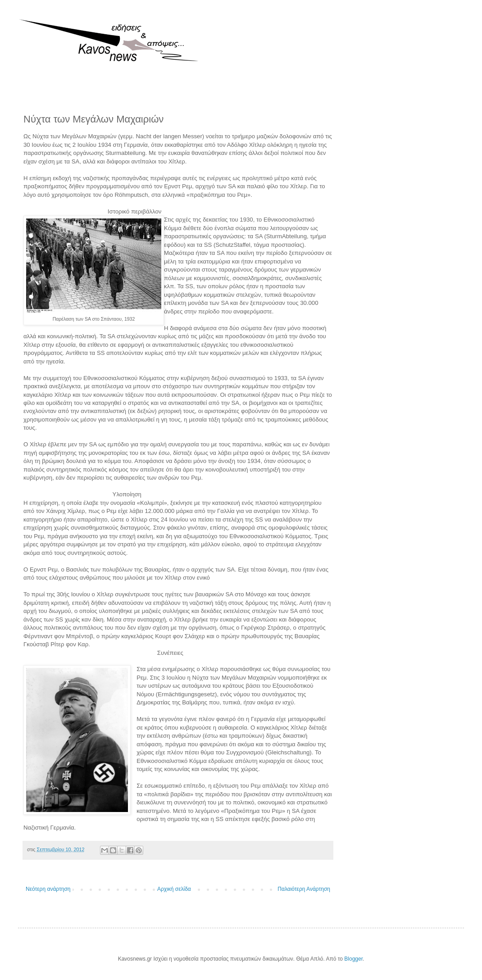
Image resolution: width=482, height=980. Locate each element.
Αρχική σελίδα (174, 889)
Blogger (353, 959)
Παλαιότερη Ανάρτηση (304, 889)
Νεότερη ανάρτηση (48, 889)
